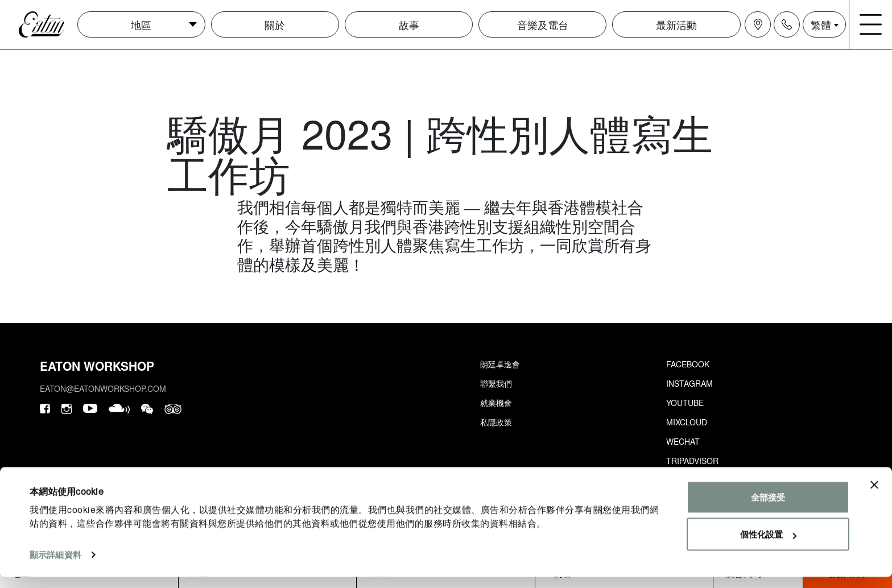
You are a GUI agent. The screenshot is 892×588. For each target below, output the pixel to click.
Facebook (688, 364)
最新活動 (676, 24)
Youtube (685, 403)
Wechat (683, 441)
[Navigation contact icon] (787, 24)
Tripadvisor (692, 461)
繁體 (821, 24)
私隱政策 (496, 422)
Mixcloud (687, 422)
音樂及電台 (543, 24)
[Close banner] (874, 496)
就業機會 (496, 403)
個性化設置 (768, 545)
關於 (275, 24)
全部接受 (768, 508)
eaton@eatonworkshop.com (103, 388)
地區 (141, 24)
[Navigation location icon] (758, 24)
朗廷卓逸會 (500, 364)
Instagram (689, 383)
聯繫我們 (496, 383)
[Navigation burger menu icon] (871, 24)
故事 (409, 24)
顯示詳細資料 (55, 566)
